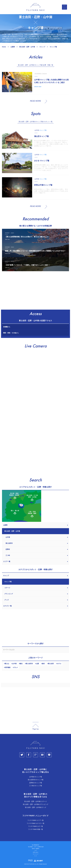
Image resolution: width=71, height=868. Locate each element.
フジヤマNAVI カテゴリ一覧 (36, 823)
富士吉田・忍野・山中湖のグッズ (36, 807)
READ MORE (35, 101)
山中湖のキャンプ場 (36, 777)
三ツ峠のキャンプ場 (36, 786)
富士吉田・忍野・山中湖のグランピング (36, 804)
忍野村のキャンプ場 (36, 783)
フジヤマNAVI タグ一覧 (36, 826)
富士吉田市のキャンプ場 (36, 780)
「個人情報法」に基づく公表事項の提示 (36, 847)
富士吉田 (51, 664)
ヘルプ (35, 850)
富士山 (7, 664)
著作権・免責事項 (36, 849)
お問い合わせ (36, 852)
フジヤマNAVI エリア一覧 (36, 820)
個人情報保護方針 (36, 845)
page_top (36, 726)
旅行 (43, 664)
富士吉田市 (29, 664)
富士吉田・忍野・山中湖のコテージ (36, 801)
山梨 (37, 664)
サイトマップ (36, 854)
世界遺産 (8, 667)
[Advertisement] (35, 291)
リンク (35, 856)
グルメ (16, 667)
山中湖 (14, 664)
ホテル (59, 664)
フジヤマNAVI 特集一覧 (36, 829)
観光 (21, 664)
